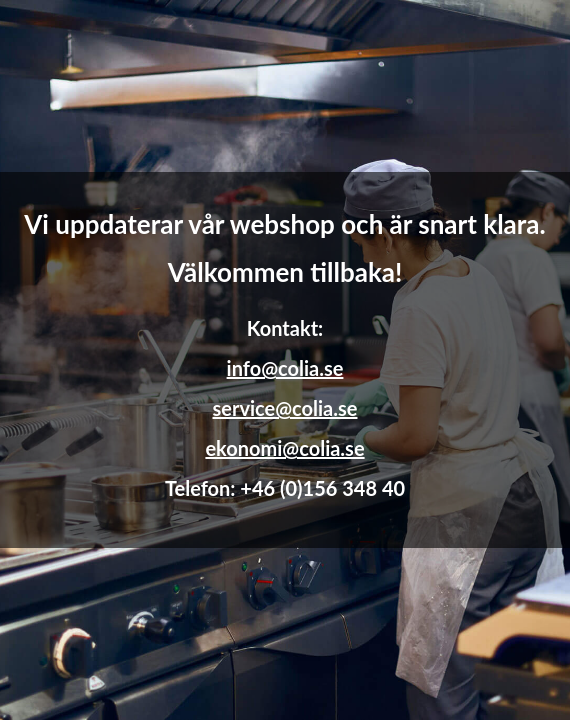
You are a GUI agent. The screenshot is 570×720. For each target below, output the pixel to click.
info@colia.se (285, 368)
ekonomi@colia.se (284, 448)
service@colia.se (285, 408)
